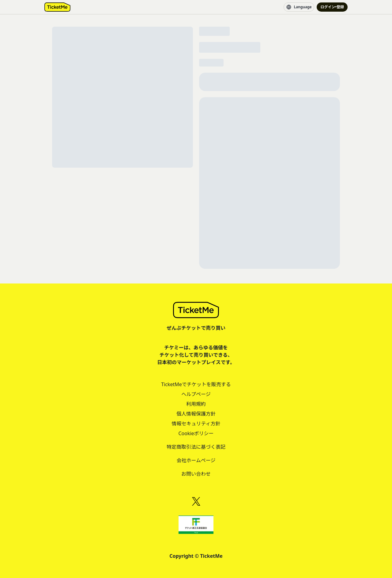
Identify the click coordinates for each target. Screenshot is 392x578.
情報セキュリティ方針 (196, 424)
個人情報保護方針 (196, 414)
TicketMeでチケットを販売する (196, 384)
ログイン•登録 (332, 7)
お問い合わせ (196, 474)
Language (299, 7)
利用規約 (196, 404)
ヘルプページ (196, 394)
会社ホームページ (196, 460)
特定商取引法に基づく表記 (196, 447)
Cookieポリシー (196, 433)
